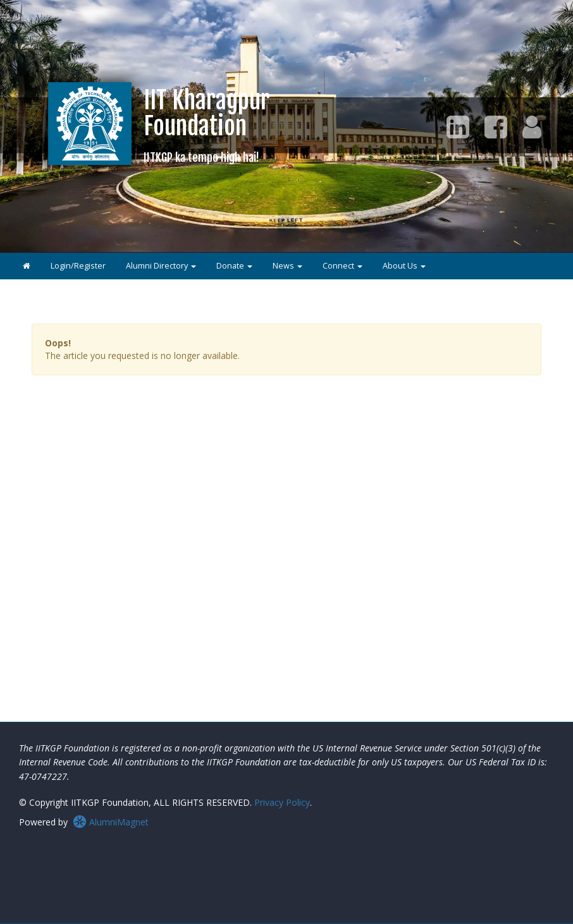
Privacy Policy (282, 802)
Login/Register (78, 266)
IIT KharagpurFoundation (207, 125)
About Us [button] (404, 266)
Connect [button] (342, 266)
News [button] (287, 266)
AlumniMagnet (111, 822)
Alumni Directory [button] (161, 266)
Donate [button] (234, 266)
